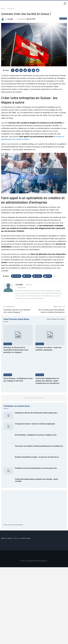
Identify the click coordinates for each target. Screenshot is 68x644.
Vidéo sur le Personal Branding (13, 525)
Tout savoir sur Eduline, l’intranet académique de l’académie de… (39, 446)
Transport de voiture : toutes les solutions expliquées (35, 424)
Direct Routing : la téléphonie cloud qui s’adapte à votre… (36, 435)
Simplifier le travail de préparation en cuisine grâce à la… (36, 468)
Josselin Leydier (25, 538)
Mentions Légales (7, 538)
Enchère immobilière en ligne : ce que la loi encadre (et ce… (37, 457)
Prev (6, 389)
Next (13, 389)
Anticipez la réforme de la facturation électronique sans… (37, 413)
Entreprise (63, 19)
